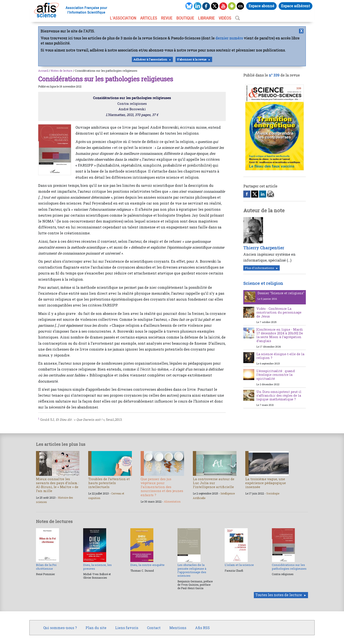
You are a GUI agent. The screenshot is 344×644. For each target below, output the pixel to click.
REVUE (167, 18)
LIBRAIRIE (206, 18)
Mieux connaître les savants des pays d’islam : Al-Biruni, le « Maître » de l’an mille (57, 485)
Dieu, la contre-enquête (147, 565)
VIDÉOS (225, 18)
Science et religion (263, 283)
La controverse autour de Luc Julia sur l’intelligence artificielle (214, 483)
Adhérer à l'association (150, 59)
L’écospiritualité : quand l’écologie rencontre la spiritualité (276, 375)
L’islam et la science (239, 565)
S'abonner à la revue (192, 59)
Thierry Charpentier (264, 248)
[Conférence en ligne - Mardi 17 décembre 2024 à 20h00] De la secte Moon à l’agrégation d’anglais (280, 335)
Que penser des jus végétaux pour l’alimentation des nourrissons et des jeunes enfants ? (162, 487)
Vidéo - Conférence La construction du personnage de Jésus (279, 312)
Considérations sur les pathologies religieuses (289, 567)
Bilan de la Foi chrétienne (46, 567)
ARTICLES (149, 18)
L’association (123, 18)
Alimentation (172, 501)
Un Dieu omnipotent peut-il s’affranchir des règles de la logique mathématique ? (279, 396)
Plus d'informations (259, 268)
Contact (154, 628)
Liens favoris (127, 628)
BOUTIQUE (185, 18)
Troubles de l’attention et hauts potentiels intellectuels (109, 483)
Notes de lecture (62, 71)
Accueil (43, 71)
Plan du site (96, 628)
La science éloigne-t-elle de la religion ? (280, 356)
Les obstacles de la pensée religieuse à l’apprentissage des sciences (192, 570)
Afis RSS (202, 628)
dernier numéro (229, 38)
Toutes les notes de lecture (279, 595)
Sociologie (273, 493)
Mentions (178, 628)
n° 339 (274, 75)
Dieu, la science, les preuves (97, 567)
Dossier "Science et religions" (281, 293)
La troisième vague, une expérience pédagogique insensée (266, 483)
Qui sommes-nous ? (60, 628)
